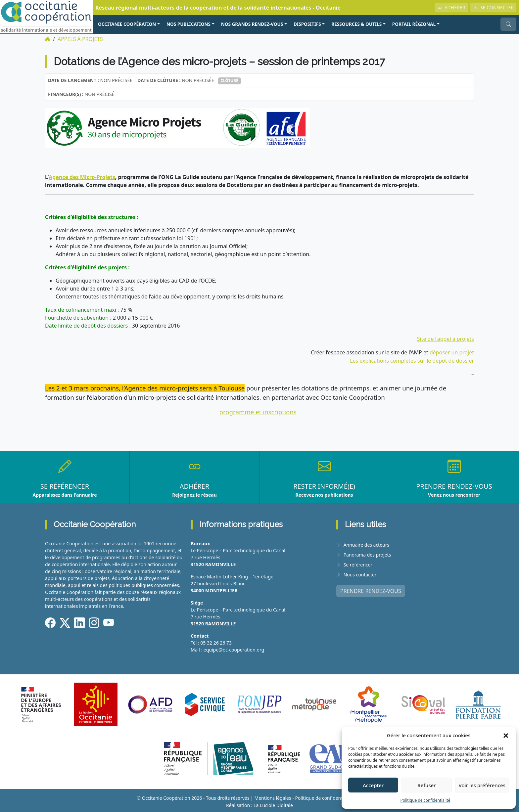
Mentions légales (273, 796)
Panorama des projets (367, 553)
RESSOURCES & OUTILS (356, 24)
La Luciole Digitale (273, 803)
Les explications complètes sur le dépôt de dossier (412, 360)
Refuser (426, 785)
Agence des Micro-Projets (82, 177)
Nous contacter (360, 572)
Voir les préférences (482, 785)
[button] (506, 735)
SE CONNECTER (493, 7)
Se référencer (358, 562)
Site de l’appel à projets (445, 338)
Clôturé (229, 80)
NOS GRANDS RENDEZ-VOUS (252, 24)
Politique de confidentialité (425, 800)
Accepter (373, 785)
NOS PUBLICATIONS (189, 24)
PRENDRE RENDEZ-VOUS (371, 588)
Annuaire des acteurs (367, 543)
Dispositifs (307, 24)
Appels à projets (80, 39)
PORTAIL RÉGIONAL (414, 24)
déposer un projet (452, 352)
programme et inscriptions (258, 410)
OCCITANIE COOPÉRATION (127, 24)
